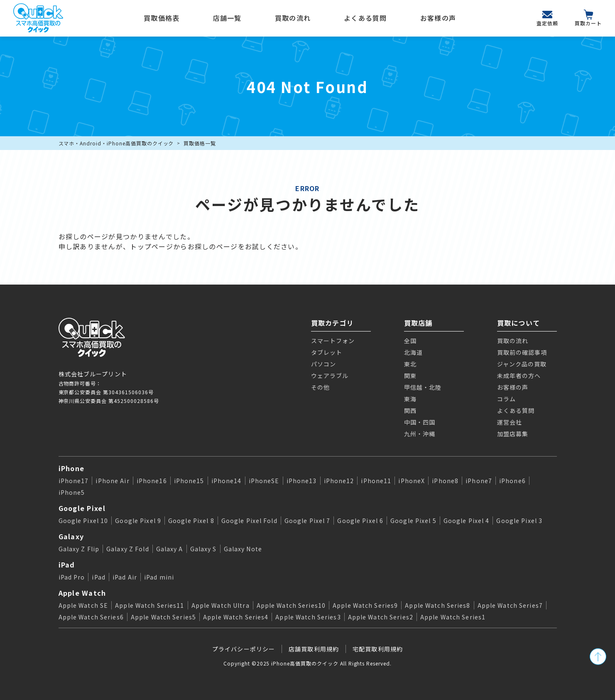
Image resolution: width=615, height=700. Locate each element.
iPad (67, 565)
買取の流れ (293, 18)
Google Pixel (82, 508)
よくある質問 (365, 18)
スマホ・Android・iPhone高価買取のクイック (116, 143)
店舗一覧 (227, 18)
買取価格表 (162, 18)
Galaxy (71, 536)
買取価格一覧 (200, 143)
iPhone (72, 468)
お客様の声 (438, 18)
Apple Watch (82, 593)
